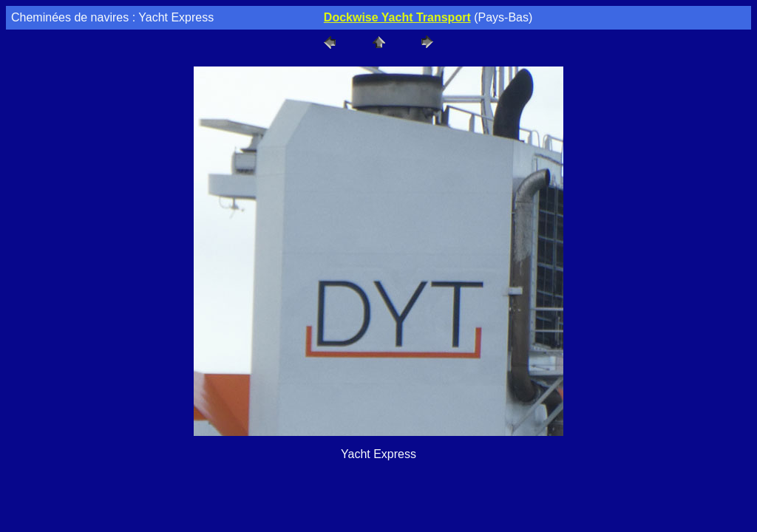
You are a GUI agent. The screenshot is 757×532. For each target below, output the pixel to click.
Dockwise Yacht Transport (397, 17)
